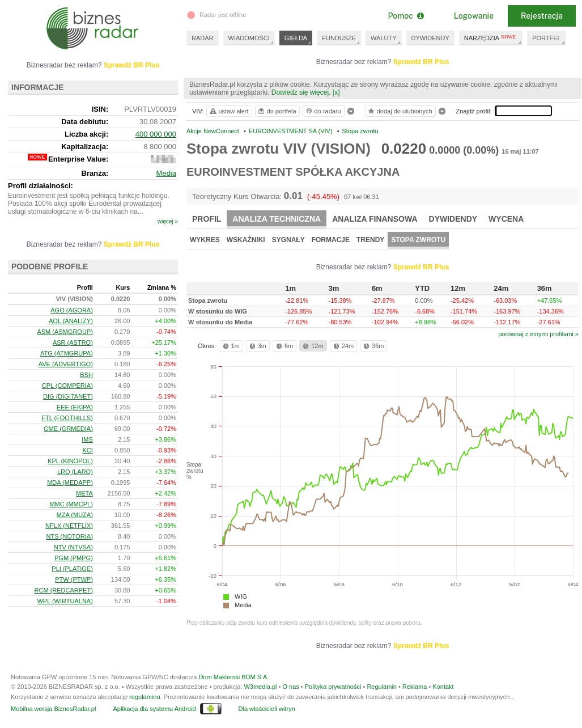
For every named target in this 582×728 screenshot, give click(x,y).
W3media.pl (260, 687)
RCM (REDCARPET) (64, 590)
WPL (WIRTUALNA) (65, 601)
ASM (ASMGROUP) (65, 332)
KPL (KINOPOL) (70, 461)
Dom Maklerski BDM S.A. (233, 677)
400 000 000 (156, 134)
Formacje (331, 240)
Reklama (415, 687)
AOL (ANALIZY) (71, 321)
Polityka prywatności (333, 687)
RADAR (203, 38)
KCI (88, 450)
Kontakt (443, 687)
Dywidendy (453, 219)
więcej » (168, 221)
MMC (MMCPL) (71, 504)
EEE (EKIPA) (75, 407)
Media (243, 605)
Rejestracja (542, 16)
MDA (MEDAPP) (70, 482)
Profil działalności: (41, 186)
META (84, 493)
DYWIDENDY (430, 38)
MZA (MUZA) (75, 515)
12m (312, 346)
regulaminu (145, 697)
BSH (86, 375)
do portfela (277, 111)
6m (284, 346)
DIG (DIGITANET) (68, 396)
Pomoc (405, 16)
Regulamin (382, 687)
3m (257, 346)
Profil (207, 219)
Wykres (205, 240)
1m (230, 346)
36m (373, 346)
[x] (336, 92)
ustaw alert (229, 111)
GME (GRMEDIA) (68, 429)
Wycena (506, 219)
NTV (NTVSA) (73, 547)
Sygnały (288, 240)
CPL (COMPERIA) (67, 386)
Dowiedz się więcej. (301, 92)
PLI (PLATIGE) (72, 569)
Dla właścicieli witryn (267, 709)
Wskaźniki (246, 240)
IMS (87, 439)
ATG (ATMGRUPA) (67, 353)
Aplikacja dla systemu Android (154, 709)
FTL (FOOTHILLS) (67, 418)
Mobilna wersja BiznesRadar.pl (53, 709)
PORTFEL (547, 38)
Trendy (370, 240)
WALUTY (383, 38)
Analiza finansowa (375, 219)
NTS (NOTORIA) (70, 536)
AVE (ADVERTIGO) (66, 364)
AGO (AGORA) (72, 310)
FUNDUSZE (339, 38)
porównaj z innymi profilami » (538, 334)
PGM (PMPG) (74, 558)
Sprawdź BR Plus (421, 62)
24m (343, 346)
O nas (290, 687)
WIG (241, 596)
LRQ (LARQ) (75, 472)
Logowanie (474, 16)
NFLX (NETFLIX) (69, 526)
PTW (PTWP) (74, 579)
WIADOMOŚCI (249, 38)
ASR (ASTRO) (73, 342)
